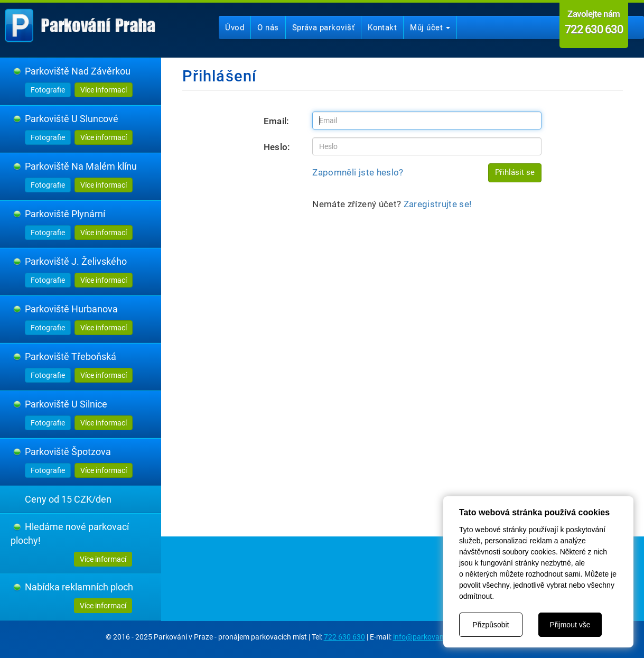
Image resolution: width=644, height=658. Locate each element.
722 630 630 (344, 637)
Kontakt (382, 27)
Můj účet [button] (430, 27)
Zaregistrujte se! (438, 204)
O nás (268, 27)
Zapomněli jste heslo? (358, 172)
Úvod (235, 27)
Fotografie (48, 90)
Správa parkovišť (323, 27)
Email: (277, 121)
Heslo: (277, 147)
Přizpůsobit (491, 625)
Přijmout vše (570, 625)
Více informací (104, 90)
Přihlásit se (515, 172)
